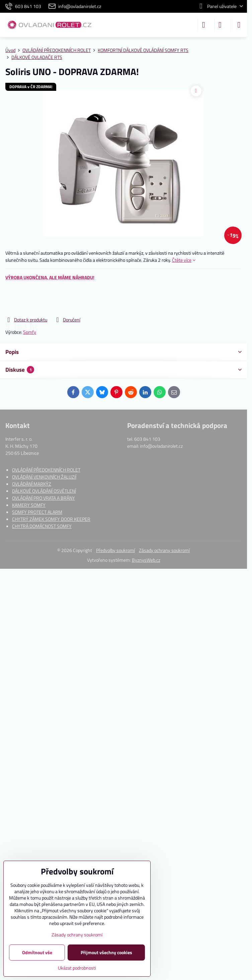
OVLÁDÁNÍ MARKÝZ (32, 484)
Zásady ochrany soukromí (164, 550)
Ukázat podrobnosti (77, 968)
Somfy (30, 332)
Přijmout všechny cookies (106, 952)
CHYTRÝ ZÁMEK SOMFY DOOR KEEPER (51, 519)
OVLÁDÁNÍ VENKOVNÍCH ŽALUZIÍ (44, 477)
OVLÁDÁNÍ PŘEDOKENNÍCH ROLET (46, 470)
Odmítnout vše (37, 952)
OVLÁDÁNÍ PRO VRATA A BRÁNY (44, 498)
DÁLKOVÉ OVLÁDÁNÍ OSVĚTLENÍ (44, 491)
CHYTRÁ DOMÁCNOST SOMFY (42, 526)
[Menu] (239, 25)
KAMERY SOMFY (29, 505)
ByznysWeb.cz (146, 560)
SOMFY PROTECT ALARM (37, 512)
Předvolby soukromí (115, 550)
